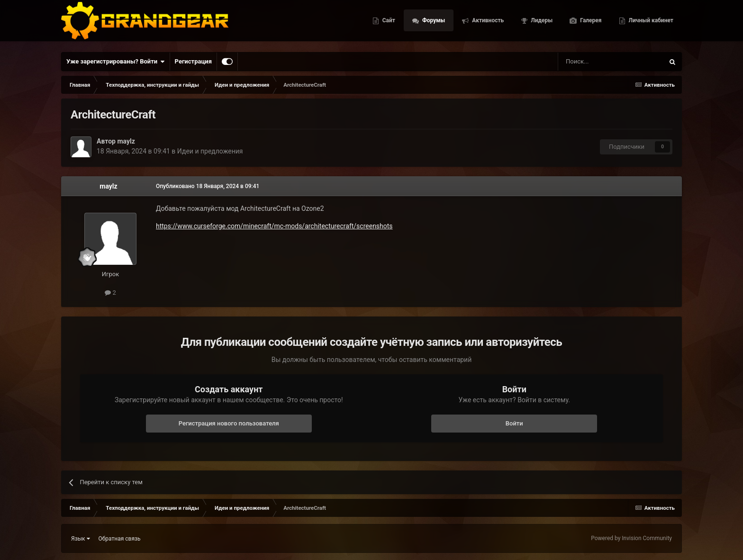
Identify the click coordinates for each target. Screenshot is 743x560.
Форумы (433, 24)
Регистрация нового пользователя (229, 423)
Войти (514, 423)
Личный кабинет (650, 24)
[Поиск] (589, 62)
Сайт (388, 24)
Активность (487, 24)
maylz (126, 141)
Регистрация (193, 61)
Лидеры (541, 24)
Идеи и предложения (210, 151)
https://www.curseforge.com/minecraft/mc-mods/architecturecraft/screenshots (274, 226)
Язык (81, 539)
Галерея (590, 24)
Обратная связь (120, 539)
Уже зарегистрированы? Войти (116, 62)
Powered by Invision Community (631, 538)
